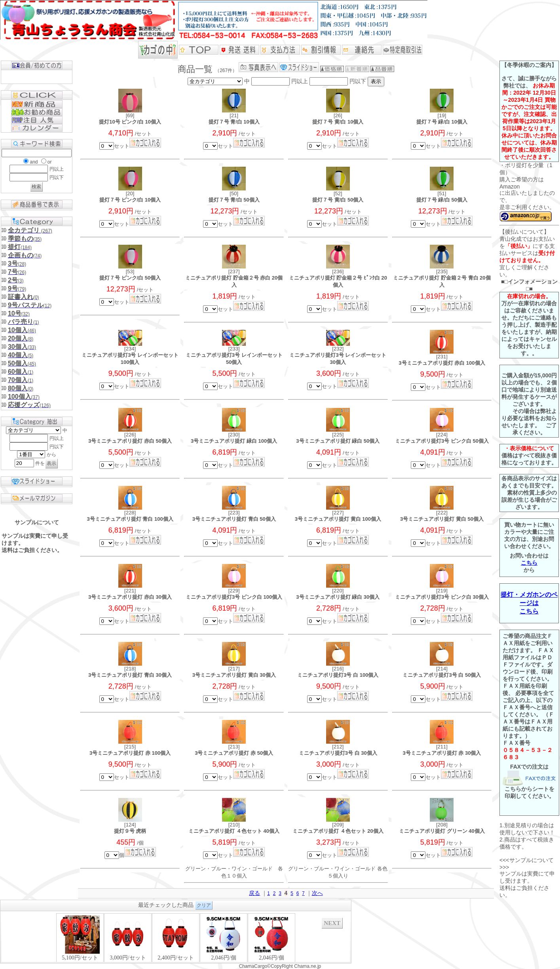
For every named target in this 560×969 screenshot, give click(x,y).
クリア (204, 905)
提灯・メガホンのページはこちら (529, 603)
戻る (254, 893)
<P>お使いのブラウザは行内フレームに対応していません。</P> (176, 937)
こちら (529, 563)
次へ (317, 893)
